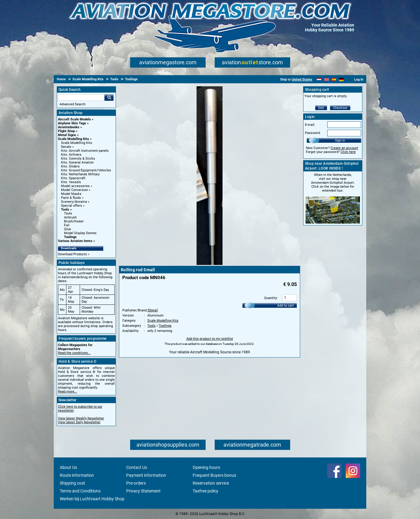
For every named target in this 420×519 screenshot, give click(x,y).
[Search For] (81, 97)
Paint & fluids (71, 198)
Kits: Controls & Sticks (78, 159)
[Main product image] (210, 264)
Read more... (67, 392)
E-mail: (310, 125)
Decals (66, 147)
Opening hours (206, 467)
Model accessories (75, 186)
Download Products (72, 254)
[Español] (334, 80)
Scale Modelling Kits (74, 139)
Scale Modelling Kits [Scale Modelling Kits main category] (77, 143)
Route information (77, 475)
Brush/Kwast (74, 221)
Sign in (340, 140)
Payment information (146, 475)
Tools (65, 210)
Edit (321, 108)
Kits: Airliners (71, 155)
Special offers (72, 206)
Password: (313, 133)
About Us (68, 467)
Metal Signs (67, 135)
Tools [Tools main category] (68, 213)
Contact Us (137, 467)
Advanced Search (72, 104)
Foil (67, 225)
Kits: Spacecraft (73, 178)
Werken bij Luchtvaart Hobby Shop (92, 499)
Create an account (344, 148)
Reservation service (211, 483)
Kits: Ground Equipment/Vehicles (86, 170)
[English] (327, 80)
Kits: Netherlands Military (80, 174)
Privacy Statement (143, 491)
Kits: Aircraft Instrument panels (85, 151)
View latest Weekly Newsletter (81, 418)
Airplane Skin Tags (72, 123)
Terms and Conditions (80, 491)
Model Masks (71, 194)
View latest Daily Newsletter (79, 422)
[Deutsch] (341, 80)
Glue (67, 229)
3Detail (153, 310)
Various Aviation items (75, 241)
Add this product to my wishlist (210, 339)
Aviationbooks (69, 127)
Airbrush (70, 217)
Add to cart (285, 306)
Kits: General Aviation (77, 162)
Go (109, 97)
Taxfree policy (205, 491)
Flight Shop (66, 131)
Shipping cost (72, 483)
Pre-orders (136, 483)
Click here (348, 152)
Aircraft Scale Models (74, 119)
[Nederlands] (319, 80)
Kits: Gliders (70, 166)
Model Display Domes (80, 233)
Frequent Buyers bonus (214, 475)
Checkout (340, 108)
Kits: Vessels (71, 182)
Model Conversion (74, 190)
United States (302, 80)
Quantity (271, 298)
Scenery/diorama (74, 202)
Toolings (70, 237)
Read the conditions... (74, 353)
